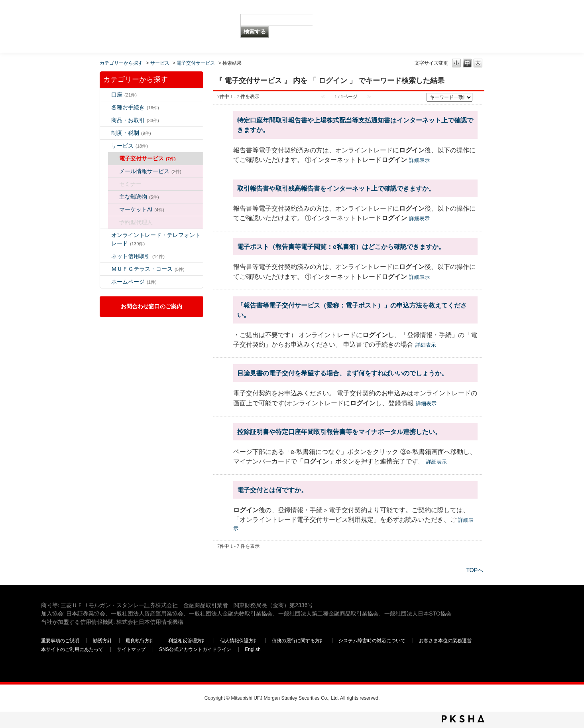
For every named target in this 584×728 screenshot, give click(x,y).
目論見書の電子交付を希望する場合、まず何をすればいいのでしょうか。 (342, 373)
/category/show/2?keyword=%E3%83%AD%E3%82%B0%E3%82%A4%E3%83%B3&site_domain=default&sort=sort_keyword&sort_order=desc (106, 120)
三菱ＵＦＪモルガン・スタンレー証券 (460, 26)
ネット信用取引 (138, 256)
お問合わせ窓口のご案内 (151, 306)
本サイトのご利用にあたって (72, 649)
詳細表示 (419, 160)
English (253, 649)
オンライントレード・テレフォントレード (156, 239)
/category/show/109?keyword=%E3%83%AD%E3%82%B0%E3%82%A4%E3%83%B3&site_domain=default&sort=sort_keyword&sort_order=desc (106, 256)
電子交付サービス (196, 63)
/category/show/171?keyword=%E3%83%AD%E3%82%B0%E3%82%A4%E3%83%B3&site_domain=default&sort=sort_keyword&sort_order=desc (106, 282)
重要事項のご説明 (60, 641)
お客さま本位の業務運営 (445, 641)
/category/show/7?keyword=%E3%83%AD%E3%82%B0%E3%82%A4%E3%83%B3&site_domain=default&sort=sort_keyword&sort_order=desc (106, 95)
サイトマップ (131, 649)
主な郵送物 (139, 197)
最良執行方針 (140, 641)
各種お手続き (135, 107)
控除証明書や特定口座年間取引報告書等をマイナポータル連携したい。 (339, 432)
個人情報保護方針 (239, 641)
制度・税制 (131, 133)
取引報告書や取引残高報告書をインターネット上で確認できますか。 (336, 188)
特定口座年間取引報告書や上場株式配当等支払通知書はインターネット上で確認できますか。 (355, 125)
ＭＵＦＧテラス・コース (148, 269)
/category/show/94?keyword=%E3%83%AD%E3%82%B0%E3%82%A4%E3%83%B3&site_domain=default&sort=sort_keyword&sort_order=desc (106, 146)
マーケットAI (142, 209)
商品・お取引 (135, 120)
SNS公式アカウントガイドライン (195, 649)
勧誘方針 (102, 641)
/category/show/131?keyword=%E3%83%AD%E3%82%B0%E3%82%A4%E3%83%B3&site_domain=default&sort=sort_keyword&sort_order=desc (106, 269)
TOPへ (475, 570)
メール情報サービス (150, 171)
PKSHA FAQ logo (463, 719)
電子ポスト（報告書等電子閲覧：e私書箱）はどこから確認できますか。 (341, 247)
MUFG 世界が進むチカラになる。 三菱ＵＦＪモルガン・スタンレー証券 (99, 14)
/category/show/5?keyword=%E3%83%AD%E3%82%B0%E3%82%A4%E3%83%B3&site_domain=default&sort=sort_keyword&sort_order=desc (106, 108)
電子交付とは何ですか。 (272, 490)
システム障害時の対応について (372, 641)
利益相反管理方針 (187, 641)
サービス (160, 63)
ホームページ (134, 282)
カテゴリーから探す (121, 63)
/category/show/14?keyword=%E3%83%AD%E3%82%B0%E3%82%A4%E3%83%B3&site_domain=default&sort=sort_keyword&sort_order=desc (106, 235)
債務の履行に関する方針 (298, 641)
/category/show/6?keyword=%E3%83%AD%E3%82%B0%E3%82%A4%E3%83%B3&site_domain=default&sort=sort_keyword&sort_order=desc (106, 133)
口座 (124, 95)
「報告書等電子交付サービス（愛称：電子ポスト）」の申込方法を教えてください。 (352, 310)
